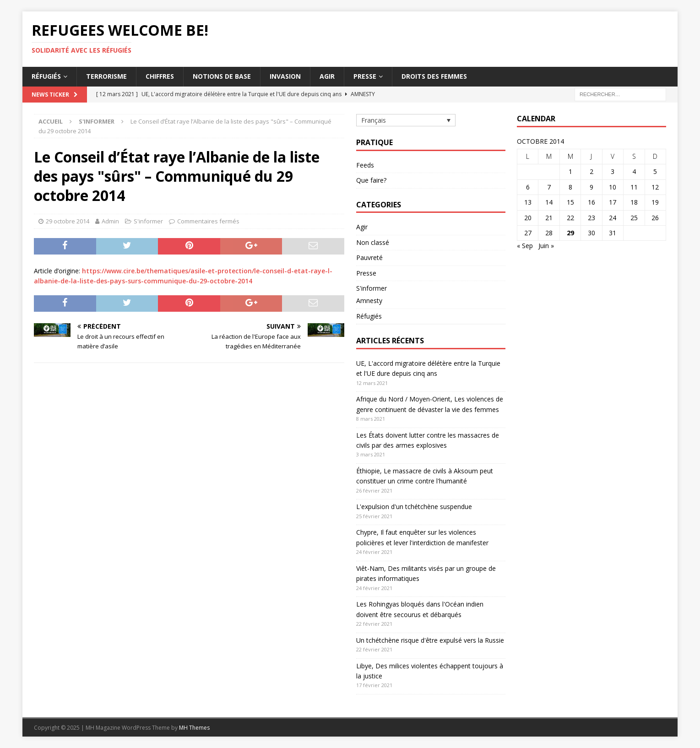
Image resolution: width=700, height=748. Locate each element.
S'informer (148, 221)
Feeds (365, 165)
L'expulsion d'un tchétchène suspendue (414, 507)
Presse (365, 76)
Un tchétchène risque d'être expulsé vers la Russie (430, 640)
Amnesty (369, 301)
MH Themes (194, 728)
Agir (327, 76)
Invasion (285, 76)
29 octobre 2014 (68, 221)
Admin (110, 221)
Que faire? (371, 180)
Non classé (373, 242)
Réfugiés (46, 76)
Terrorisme (106, 76)
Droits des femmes (434, 76)
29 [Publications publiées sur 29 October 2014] (570, 233)
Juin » (546, 246)
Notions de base (222, 76)
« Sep (525, 246)
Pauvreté (369, 257)
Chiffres (160, 76)
